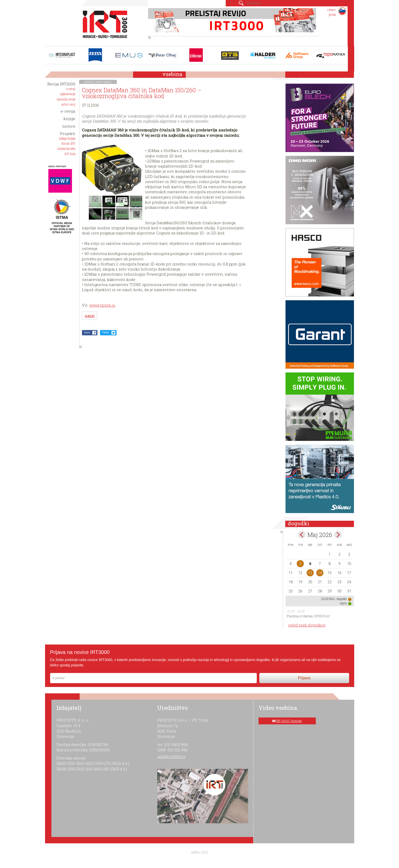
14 (320, 573)
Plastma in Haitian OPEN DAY (308, 616)
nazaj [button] (90, 316)
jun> (338, 535)
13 (310, 573)
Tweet (105, 332)
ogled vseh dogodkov (307, 625)
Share (87, 332)
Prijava (304, 678)
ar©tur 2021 (199, 852)
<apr (302, 535)
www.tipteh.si (102, 305)
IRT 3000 (103, 25)
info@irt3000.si (171, 756)
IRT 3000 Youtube (289, 721)
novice (89, 82)
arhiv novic (104, 82)
